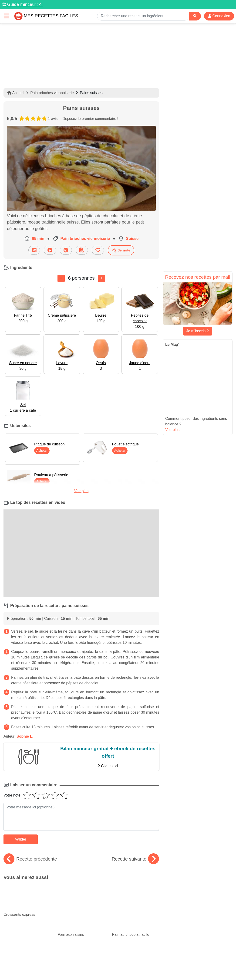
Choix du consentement (162, 966)
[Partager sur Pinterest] (66, 250)
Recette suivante (135, 859)
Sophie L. (25, 736)
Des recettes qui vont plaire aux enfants (80, 908)
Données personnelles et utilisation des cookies (74, 962)
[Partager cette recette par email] (34, 250)
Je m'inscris (198, 331)
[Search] (195, 16)
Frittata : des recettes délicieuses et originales (136, 912)
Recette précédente (30, 859)
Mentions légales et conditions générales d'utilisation (153, 962)
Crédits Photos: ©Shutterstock (116, 966)
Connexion (219, 16)
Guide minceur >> (25, 4)
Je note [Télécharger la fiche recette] (121, 250)
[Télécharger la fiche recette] (82, 250)
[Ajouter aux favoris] (98, 250)
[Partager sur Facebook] (50, 250)
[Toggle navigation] (7, 16)
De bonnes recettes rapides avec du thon (25, 908)
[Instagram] (136, 953)
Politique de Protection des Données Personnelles (52, 966)
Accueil (16, 93)
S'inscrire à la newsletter (203, 966)
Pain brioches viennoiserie (52, 93)
